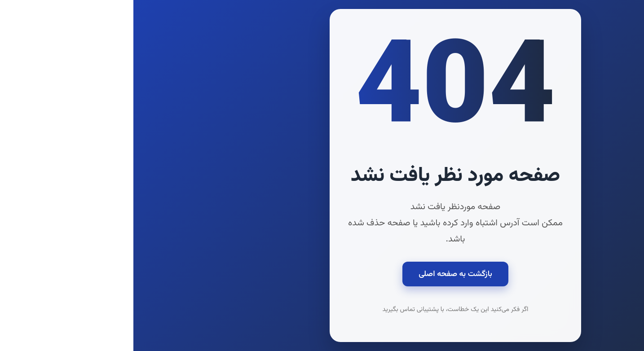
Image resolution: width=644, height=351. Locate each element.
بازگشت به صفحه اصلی (322, 274)
